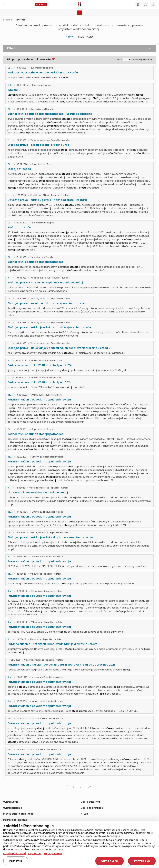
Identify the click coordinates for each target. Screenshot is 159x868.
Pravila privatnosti (15, 853)
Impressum (35, 853)
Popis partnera (53, 853)
